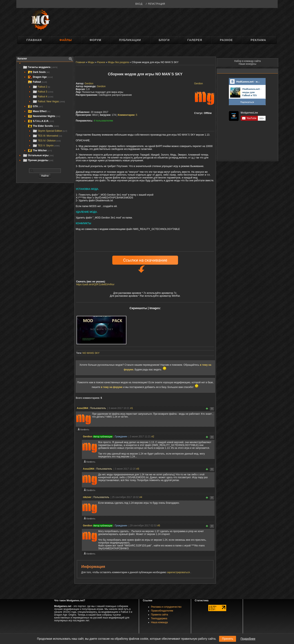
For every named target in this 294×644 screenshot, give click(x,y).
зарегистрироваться (179, 572)
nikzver (87, 497)
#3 (138, 469)
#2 (153, 437)
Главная (34, 40)
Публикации (130, 40)
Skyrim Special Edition (50, 131)
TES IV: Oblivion (47, 141)
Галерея (195, 40)
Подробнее (248, 639)
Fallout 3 (43, 92)
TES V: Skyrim (46, 146)
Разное (226, 40)
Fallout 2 (41, 87)
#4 (141, 497)
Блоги (164, 40)
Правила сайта (160, 615)
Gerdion (199, 84)
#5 (159, 526)
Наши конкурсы (247, 64)
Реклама (258, 40)
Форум (95, 40)
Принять (228, 639)
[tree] (45, 114)
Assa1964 (82, 408)
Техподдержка (159, 618)
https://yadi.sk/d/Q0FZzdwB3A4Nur (95, 284)
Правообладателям (162, 611)
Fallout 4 (43, 97)
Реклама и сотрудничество (166, 607)
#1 (132, 408)
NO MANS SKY (91, 353)
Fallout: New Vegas (49, 101)
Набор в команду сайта (247, 61)
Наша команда (159, 622)
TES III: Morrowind (47, 136)
